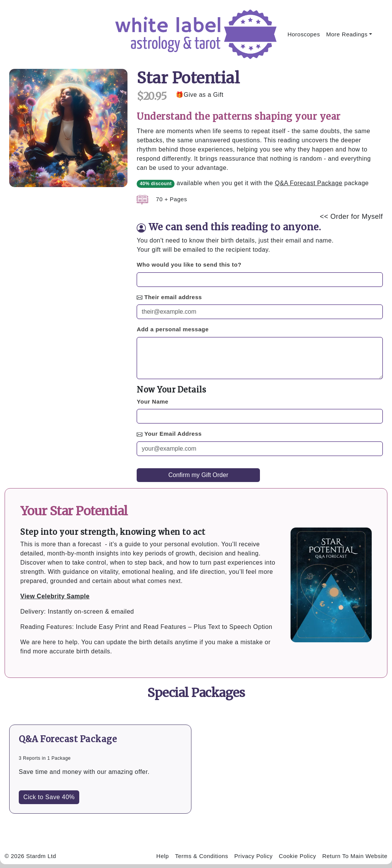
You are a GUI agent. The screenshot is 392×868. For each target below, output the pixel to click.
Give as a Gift (204, 95)
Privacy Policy (253, 856)
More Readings (347, 34)
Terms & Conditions (202, 856)
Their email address (173, 297)
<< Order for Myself (351, 217)
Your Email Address (173, 434)
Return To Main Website (355, 856)
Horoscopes (304, 34)
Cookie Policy (297, 856)
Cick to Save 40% (49, 797)
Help (163, 856)
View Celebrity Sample (55, 596)
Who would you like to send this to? (189, 265)
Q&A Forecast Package (309, 183)
